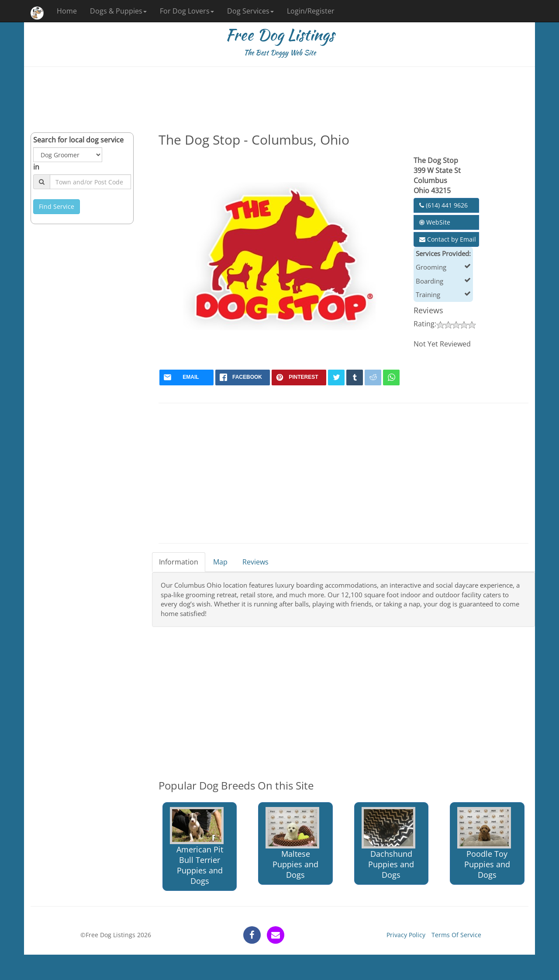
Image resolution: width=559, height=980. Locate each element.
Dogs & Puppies (118, 11)
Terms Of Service (456, 935)
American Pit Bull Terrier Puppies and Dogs (197, 847)
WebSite (435, 222)
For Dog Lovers (187, 11)
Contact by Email (448, 239)
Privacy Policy (406, 935)
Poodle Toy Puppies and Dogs (484, 843)
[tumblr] (355, 377)
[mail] (187, 377)
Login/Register (311, 11)
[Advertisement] (279, 100)
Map (220, 562)
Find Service (57, 206)
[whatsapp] (391, 377)
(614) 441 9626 (443, 205)
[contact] (276, 935)
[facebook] (243, 377)
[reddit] (373, 377)
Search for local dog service (78, 140)
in (36, 167)
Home (67, 11)
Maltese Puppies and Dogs (292, 843)
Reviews (255, 562)
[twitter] (336, 377)
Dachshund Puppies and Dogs (388, 843)
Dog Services (250, 11)
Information (179, 562)
